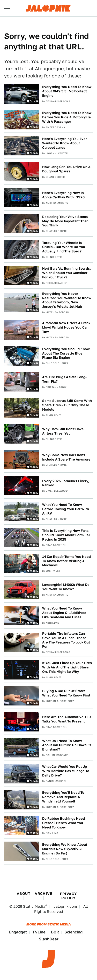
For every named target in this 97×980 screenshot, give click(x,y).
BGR (55, 932)
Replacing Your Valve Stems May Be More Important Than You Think (65, 221)
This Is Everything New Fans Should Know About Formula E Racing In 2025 (67, 535)
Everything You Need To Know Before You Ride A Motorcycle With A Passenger (67, 117)
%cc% (34, 101)
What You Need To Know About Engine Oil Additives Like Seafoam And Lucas (64, 613)
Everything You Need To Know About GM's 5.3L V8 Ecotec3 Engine (67, 91)
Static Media (34, 906)
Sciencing (73, 932)
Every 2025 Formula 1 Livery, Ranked (66, 483)
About (24, 894)
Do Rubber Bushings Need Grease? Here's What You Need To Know (64, 823)
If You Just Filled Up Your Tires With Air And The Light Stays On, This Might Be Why (67, 667)
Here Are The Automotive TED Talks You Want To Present (66, 719)
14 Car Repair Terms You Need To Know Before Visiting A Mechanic (66, 561)
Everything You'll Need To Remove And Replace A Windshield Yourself (63, 797)
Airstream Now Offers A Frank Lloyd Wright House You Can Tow (66, 327)
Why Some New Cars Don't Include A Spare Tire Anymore (66, 457)
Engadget (18, 932)
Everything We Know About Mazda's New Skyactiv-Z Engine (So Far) (65, 849)
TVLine (39, 932)
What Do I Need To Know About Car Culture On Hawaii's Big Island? (67, 745)
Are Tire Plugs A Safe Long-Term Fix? (64, 379)
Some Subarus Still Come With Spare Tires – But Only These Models (67, 405)
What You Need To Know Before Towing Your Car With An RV (66, 509)
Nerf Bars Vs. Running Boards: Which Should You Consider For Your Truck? (66, 273)
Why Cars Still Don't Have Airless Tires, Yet (63, 431)
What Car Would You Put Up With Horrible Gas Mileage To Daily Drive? (66, 771)
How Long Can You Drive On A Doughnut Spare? (66, 169)
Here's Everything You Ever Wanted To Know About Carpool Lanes (65, 143)
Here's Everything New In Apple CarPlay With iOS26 (63, 195)
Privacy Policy (69, 896)
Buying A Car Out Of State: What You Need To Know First (66, 693)
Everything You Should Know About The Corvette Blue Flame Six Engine (66, 353)
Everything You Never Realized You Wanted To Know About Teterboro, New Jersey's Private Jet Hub (67, 300)
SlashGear (49, 939)
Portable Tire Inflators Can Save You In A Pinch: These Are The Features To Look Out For (66, 640)
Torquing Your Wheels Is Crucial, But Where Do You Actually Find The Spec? (64, 247)
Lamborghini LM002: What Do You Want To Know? (66, 587)
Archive (43, 894)
